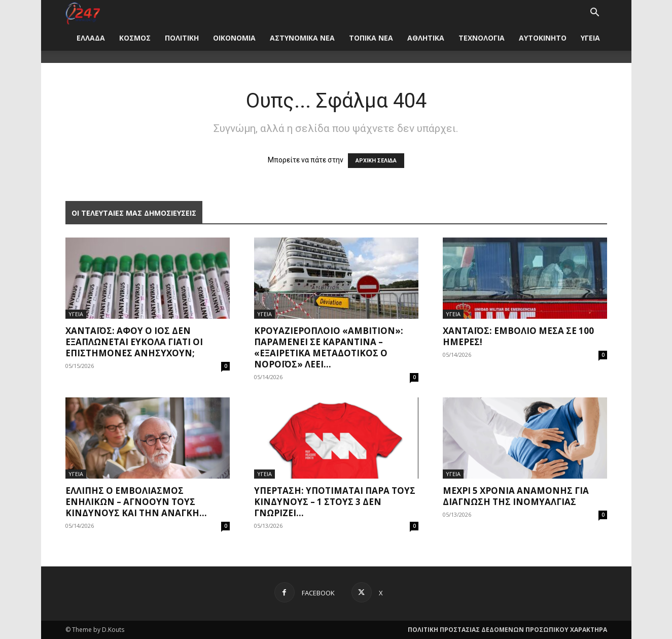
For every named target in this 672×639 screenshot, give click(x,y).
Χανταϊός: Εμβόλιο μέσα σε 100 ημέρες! (518, 336)
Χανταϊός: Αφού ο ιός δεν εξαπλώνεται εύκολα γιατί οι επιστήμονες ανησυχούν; (134, 342)
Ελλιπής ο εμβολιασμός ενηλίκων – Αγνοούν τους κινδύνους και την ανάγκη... (136, 502)
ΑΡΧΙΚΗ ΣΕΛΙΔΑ (376, 161)
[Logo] (83, 12)
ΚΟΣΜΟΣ (135, 38)
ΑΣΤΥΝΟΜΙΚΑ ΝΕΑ (302, 38)
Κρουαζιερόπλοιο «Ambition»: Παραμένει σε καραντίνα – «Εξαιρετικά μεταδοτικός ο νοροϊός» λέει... (329, 347)
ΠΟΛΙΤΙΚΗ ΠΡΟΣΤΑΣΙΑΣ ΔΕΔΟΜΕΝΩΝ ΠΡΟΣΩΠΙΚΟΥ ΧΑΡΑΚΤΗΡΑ (507, 630)
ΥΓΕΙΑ (590, 38)
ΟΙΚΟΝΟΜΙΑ (234, 38)
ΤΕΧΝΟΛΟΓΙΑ (482, 38)
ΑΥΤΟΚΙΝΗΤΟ (543, 38)
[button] (595, 13)
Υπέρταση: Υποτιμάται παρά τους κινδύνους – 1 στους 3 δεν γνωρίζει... (335, 502)
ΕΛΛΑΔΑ (91, 38)
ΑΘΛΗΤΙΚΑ (426, 38)
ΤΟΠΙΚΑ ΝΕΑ (371, 38)
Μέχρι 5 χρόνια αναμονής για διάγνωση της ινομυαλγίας (516, 496)
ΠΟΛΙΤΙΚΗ (182, 38)
